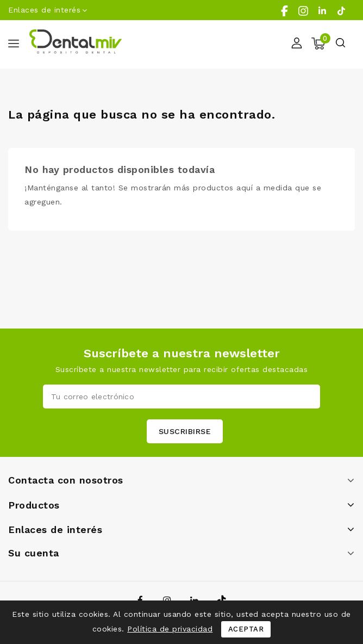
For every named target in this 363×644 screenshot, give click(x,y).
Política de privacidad (170, 629)
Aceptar (246, 629)
